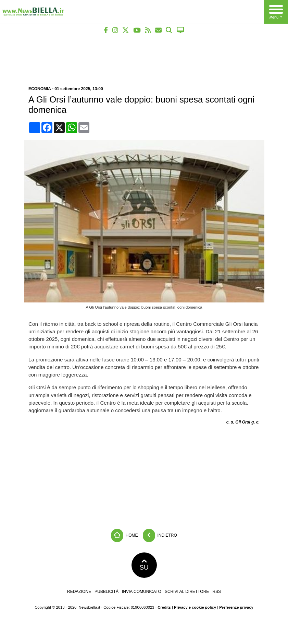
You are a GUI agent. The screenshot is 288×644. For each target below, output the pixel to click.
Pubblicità (107, 592)
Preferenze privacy (236, 607)
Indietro (160, 535)
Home (124, 535)
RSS (217, 592)
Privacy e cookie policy (195, 607)
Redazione (79, 592)
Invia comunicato (142, 592)
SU (144, 565)
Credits (164, 607)
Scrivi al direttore (187, 592)
